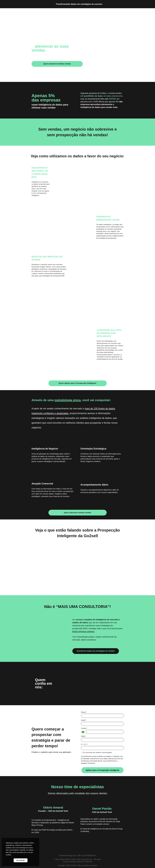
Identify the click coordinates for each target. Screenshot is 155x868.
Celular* (84, 728)
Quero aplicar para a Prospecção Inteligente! (77, 383)
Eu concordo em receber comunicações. (97, 752)
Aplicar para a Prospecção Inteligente (102, 770)
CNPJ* (83, 736)
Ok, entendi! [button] (21, 860)
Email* (83, 720)
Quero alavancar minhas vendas (57, 64)
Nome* (84, 712)
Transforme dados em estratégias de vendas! (96, 651)
